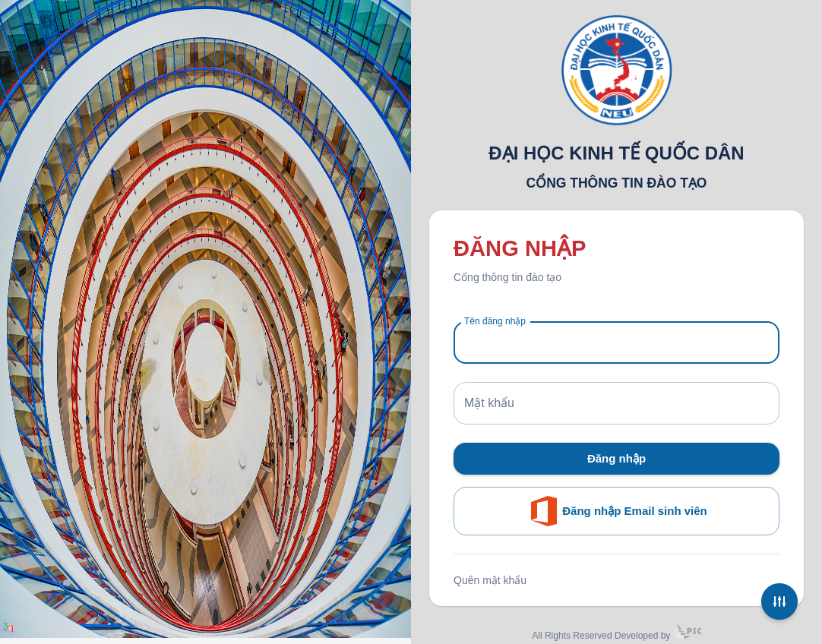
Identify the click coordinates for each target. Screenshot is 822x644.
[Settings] (779, 601)
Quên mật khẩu (490, 580)
